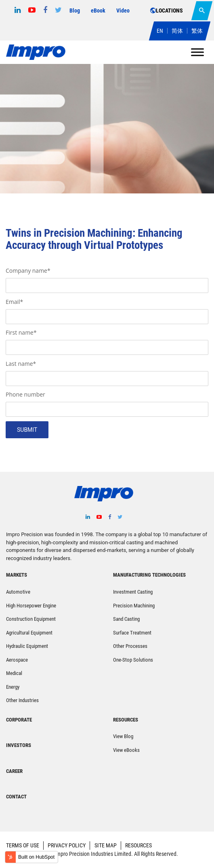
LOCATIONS (167, 11)
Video (123, 11)
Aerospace (17, 660)
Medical (14, 673)
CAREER (14, 771)
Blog (75, 11)
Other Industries (22, 700)
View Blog (123, 736)
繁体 (197, 31)
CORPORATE (19, 720)
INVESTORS (19, 745)
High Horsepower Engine (31, 606)
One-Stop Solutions (133, 660)
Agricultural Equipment (29, 633)
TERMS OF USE (23, 845)
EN (160, 31)
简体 (177, 31)
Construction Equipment (31, 619)
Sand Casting (126, 619)
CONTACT (16, 797)
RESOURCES (138, 845)
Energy (13, 687)
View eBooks (126, 750)
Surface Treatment (132, 633)
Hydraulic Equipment (27, 646)
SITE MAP (106, 845)
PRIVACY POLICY (67, 845)
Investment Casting (133, 592)
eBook (98, 11)
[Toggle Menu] (197, 52)
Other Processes (130, 646)
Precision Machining (134, 606)
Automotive (18, 592)
